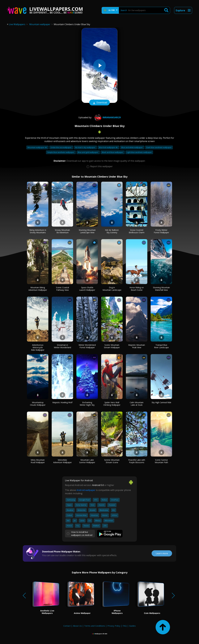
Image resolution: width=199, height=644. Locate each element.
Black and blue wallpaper (113, 152)
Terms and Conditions (95, 626)
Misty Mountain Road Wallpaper (38, 461)
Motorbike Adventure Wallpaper (62, 461)
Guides (132, 626)
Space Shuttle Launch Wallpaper (87, 289)
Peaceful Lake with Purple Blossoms (137, 461)
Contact (67, 626)
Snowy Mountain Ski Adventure (62, 231)
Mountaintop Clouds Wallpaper (38, 404)
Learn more (162, 553)
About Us (77, 626)
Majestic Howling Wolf (62, 402)
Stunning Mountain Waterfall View (161, 289)
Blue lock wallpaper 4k (108, 147)
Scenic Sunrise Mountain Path (161, 461)
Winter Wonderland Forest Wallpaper (87, 346)
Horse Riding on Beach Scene (137, 289)
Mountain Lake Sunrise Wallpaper (87, 461)
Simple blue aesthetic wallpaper (61, 152)
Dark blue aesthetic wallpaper (159, 147)
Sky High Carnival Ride (161, 402)
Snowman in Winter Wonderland (62, 346)
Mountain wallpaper (40, 24)
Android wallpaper (86, 490)
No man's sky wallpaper (85, 147)
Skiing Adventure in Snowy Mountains (38, 231)
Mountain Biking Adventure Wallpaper (38, 289)
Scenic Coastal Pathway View (62, 289)
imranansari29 (107, 117)
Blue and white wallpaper (132, 147)
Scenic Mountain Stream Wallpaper (112, 346)
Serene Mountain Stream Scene (112, 461)
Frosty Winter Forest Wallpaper (161, 231)
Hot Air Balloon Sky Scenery (112, 231)
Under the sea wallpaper (61, 147)
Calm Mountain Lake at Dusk (137, 404)
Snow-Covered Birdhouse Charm (137, 231)
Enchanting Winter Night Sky (87, 404)
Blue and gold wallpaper (88, 152)
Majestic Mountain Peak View (137, 346)
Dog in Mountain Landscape (112, 289)
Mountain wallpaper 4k (37, 147)
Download (99, 103)
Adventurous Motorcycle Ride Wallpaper (38, 347)
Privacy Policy (114, 626)
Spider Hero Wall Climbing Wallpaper (112, 404)
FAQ (125, 626)
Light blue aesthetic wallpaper (139, 152)
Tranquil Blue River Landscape (161, 346)
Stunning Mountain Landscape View (87, 231)
